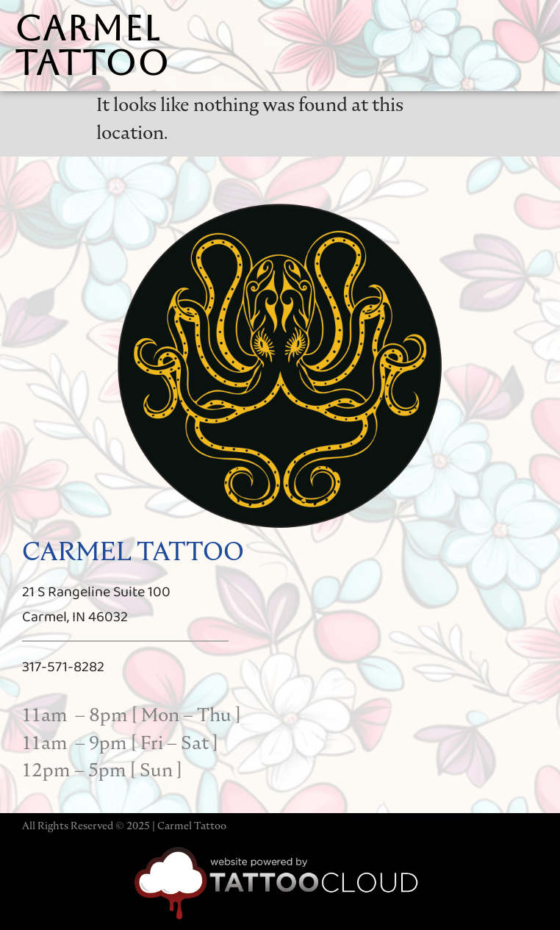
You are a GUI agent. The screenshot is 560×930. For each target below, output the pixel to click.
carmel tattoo (92, 46)
